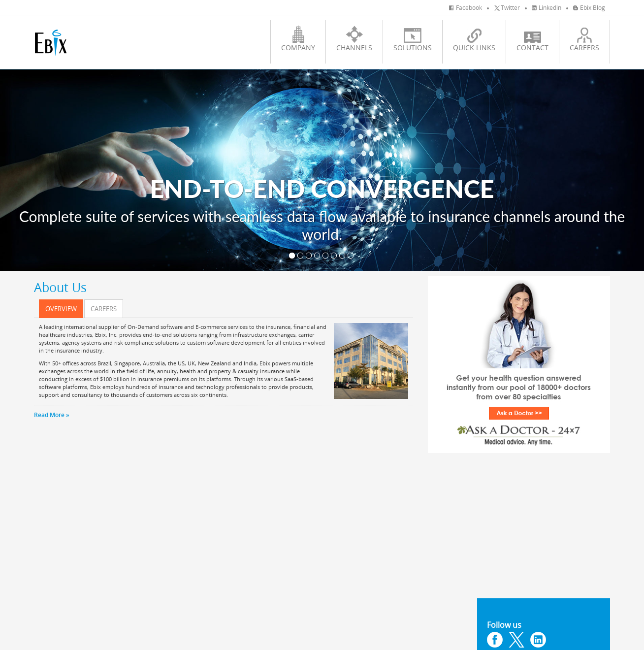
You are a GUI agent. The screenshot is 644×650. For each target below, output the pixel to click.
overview (61, 309)
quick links (474, 39)
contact (532, 39)
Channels (354, 39)
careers (584, 39)
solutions (413, 39)
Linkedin (547, 7)
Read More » (52, 415)
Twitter (507, 7)
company (298, 39)
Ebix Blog (589, 7)
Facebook (466, 7)
